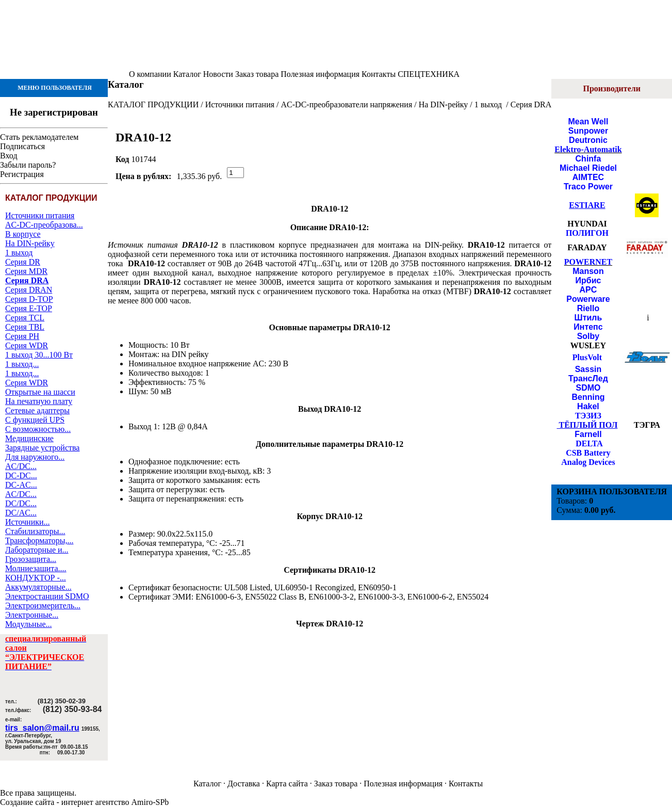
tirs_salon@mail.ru (42, 728)
